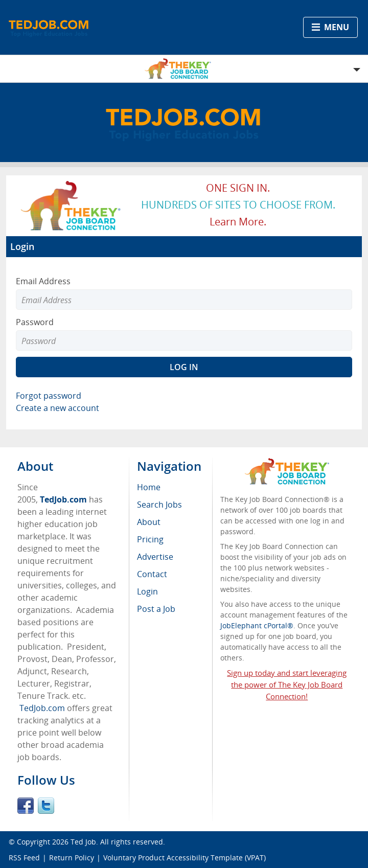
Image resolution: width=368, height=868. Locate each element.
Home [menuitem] (149, 487)
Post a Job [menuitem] (156, 609)
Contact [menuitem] (152, 574)
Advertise (155, 557)
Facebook (26, 806)
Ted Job (83, 842)
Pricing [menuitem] (150, 539)
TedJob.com (63, 499)
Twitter (46, 806)
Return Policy (72, 858)
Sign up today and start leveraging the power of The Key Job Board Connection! (287, 684)
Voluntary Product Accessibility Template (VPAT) (185, 858)
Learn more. (238, 222)
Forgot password (49, 396)
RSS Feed (24, 858)
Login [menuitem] (147, 591)
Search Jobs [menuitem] (159, 505)
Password (35, 322)
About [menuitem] (149, 522)
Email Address (43, 281)
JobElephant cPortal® (257, 625)
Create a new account (57, 408)
